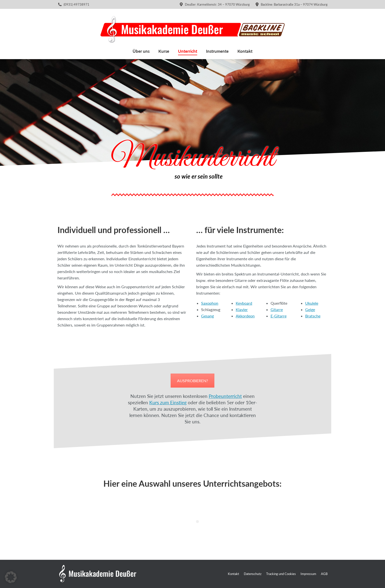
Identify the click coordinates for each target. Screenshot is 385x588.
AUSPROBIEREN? (192, 381)
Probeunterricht (225, 396)
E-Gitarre (279, 316)
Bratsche (313, 316)
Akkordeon (245, 316)
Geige (310, 309)
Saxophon (210, 303)
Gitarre (277, 309)
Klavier (242, 309)
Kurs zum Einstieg (168, 402)
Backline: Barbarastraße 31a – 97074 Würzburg (291, 5)
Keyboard (244, 303)
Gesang (207, 316)
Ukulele (312, 303)
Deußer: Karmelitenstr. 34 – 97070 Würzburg (214, 5)
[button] (11, 577)
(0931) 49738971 (76, 4)
